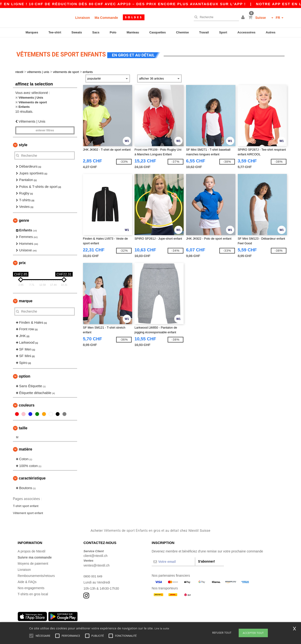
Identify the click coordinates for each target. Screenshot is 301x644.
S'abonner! (207, 557)
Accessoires (247, 32)
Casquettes (158, 32)
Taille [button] (23, 424)
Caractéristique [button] (32, 474)
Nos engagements (31, 584)
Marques (32, 32)
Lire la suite (162, 628)
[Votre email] (173, 557)
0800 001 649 (94, 572)
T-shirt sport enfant (26, 501)
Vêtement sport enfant (28, 509)
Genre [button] (24, 216)
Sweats (77, 32)
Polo (113, 32)
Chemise (182, 32)
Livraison (83, 18)
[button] (244, 18)
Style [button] (23, 141)
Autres (271, 32)
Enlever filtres (45, 126)
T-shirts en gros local (33, 590)
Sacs (96, 32)
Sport (223, 32)
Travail (204, 32)
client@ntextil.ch (95, 551)
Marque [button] (26, 296)
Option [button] (25, 372)
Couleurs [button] (27, 401)
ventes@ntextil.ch (97, 561)
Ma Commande (106, 18)
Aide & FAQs (27, 577)
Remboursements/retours (36, 571)
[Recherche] (215, 17)
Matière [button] (26, 445)
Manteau (133, 32)
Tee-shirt (55, 32)
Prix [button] (22, 258)
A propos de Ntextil (32, 547)
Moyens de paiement (33, 559)
